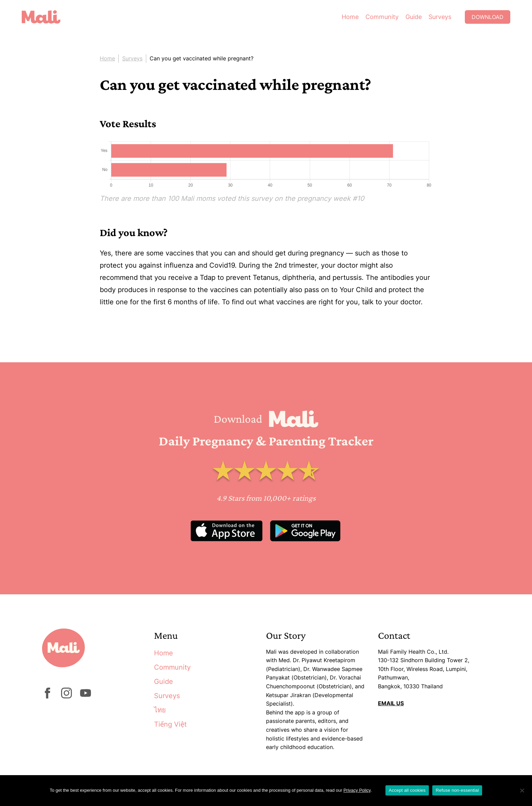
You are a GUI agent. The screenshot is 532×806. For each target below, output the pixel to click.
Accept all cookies (407, 790)
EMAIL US (391, 703)
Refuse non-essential (457, 790)
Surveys (440, 17)
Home (350, 17)
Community (382, 17)
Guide (414, 17)
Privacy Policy (357, 790)
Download (488, 17)
